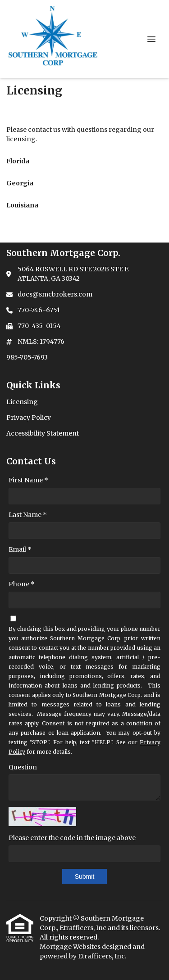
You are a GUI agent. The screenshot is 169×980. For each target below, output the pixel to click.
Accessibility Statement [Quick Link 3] (43, 433)
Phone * (22, 584)
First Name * (28, 480)
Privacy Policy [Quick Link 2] (29, 418)
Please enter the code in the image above (72, 838)
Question (23, 767)
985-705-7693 (27, 357)
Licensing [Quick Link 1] (22, 402)
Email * (20, 549)
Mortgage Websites (71, 947)
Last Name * (28, 515)
